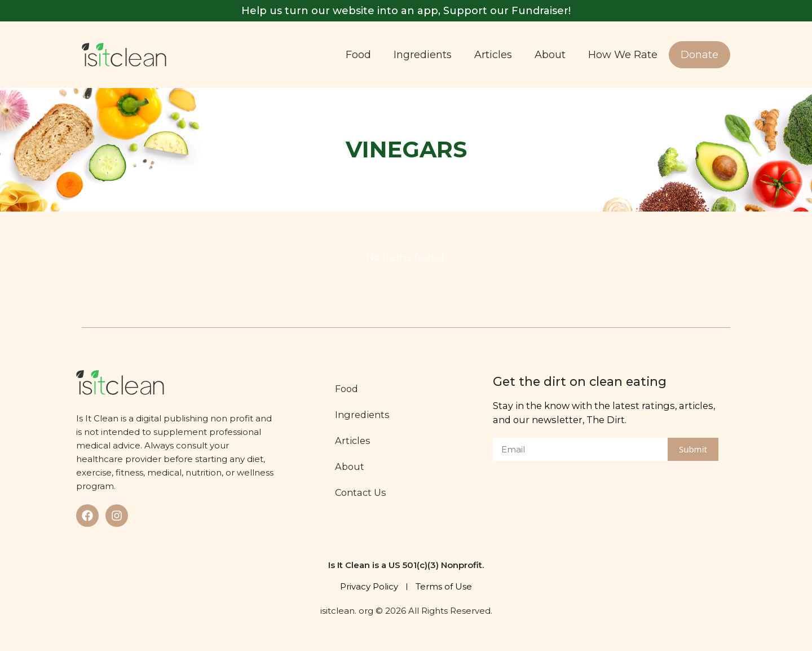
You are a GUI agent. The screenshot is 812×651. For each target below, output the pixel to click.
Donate (700, 55)
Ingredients (423, 55)
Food (358, 55)
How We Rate (623, 55)
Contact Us (361, 492)
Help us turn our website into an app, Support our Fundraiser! (406, 11)
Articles (493, 55)
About (550, 55)
